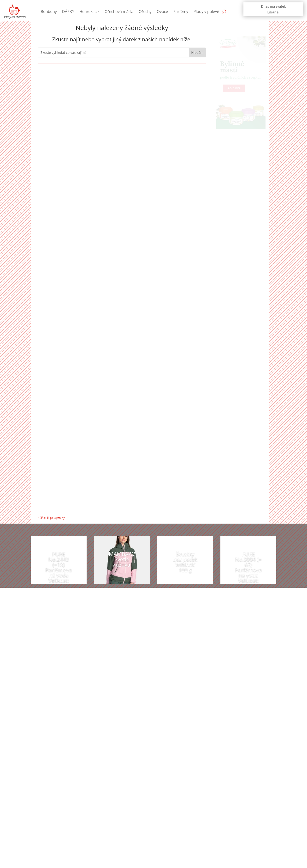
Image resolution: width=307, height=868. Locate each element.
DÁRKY (68, 12)
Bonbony (49, 12)
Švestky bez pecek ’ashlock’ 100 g (185, 562)
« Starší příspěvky (51, 517)
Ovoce (162, 12)
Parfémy (181, 12)
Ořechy (145, 12)
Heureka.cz (89, 12)
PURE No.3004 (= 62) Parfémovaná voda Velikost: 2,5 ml (248, 570)
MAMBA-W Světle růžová (122, 559)
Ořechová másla (119, 12)
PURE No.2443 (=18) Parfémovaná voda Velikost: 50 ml (59, 570)
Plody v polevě (206, 12)
